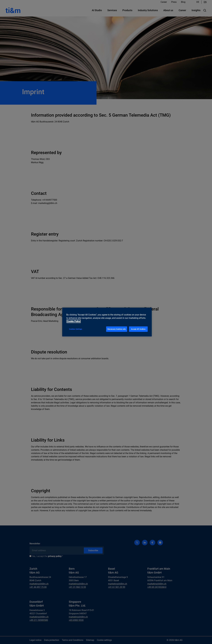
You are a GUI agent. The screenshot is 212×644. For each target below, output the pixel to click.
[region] (107, 322)
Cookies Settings (76, 329)
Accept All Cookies (138, 329)
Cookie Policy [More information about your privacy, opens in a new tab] (74, 321)
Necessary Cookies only (117, 329)
